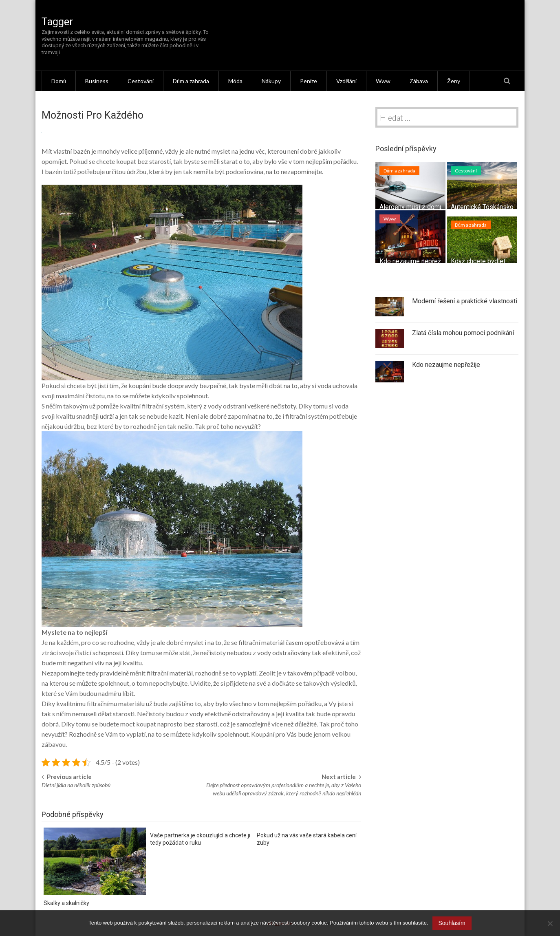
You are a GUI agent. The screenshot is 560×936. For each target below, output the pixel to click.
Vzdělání (346, 81)
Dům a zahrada (191, 81)
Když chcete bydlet (478, 261)
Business (97, 81)
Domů (59, 81)
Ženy (454, 81)
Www (383, 81)
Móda (235, 81)
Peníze (309, 81)
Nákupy (271, 81)
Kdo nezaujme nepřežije (413, 261)
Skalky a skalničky (66, 903)
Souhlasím (452, 923)
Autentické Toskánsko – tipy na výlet (503, 207)
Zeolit (267, 673)
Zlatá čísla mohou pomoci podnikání (463, 333)
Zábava (419, 81)
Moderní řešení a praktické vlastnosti (465, 301)
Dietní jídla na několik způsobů (76, 785)
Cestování (141, 81)
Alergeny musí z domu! (412, 207)
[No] (550, 923)
